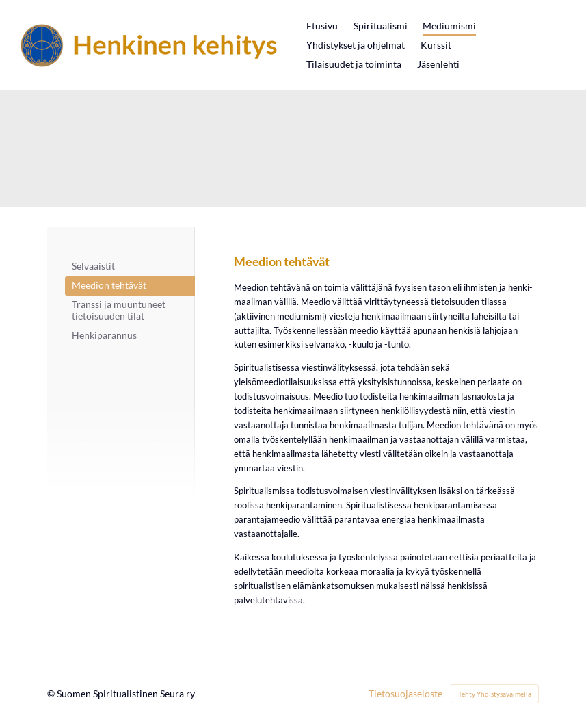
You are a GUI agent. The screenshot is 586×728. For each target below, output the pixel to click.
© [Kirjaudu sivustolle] (52, 693)
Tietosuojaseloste (405, 694)
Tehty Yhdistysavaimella (495, 694)
